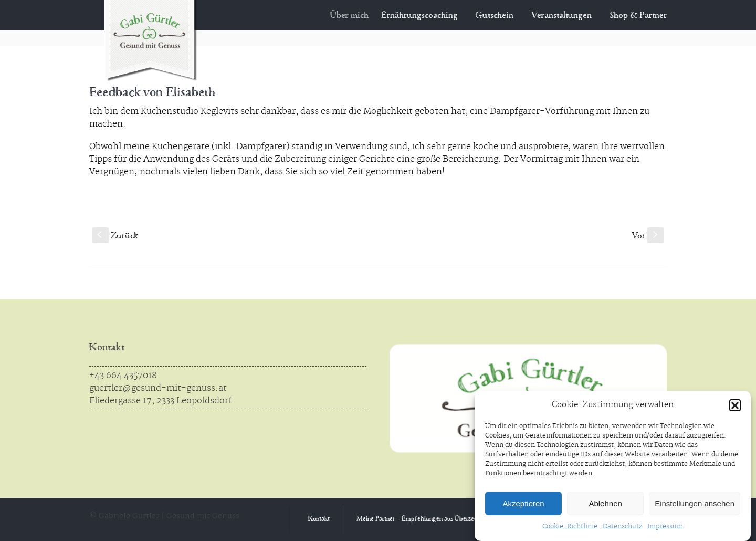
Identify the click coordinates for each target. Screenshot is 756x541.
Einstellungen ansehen (695, 503)
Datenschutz (622, 527)
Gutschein (495, 16)
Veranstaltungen (561, 16)
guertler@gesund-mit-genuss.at (158, 388)
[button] (735, 405)
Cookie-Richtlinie (570, 527)
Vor (648, 236)
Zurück (115, 236)
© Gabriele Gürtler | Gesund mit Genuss (164, 516)
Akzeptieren (523, 503)
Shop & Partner (638, 16)
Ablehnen (605, 503)
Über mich (358, 16)
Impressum (665, 527)
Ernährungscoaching (425, 16)
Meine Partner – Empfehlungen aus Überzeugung (424, 519)
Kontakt (107, 348)
